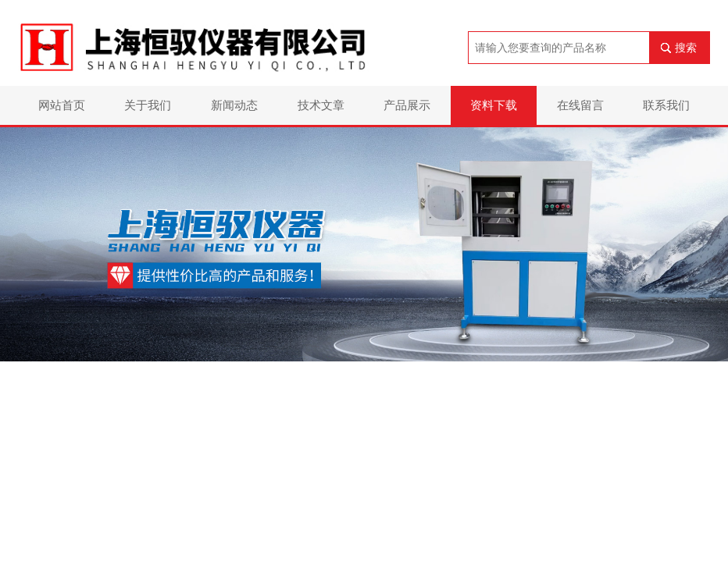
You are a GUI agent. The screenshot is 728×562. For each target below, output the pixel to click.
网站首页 (62, 105)
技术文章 (321, 105)
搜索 (686, 48)
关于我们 (148, 105)
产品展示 (407, 105)
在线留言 (580, 105)
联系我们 (666, 105)
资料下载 (494, 105)
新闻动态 (234, 105)
